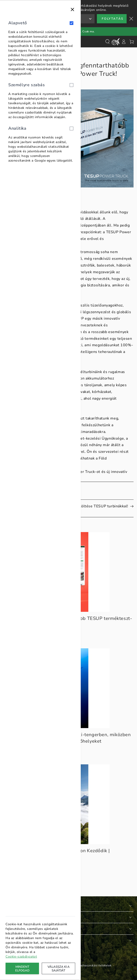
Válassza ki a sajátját (59, 969)
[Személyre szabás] (71, 85)
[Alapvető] (71, 23)
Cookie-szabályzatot (21, 957)
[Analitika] (71, 129)
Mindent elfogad (22, 969)
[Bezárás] (72, 9)
